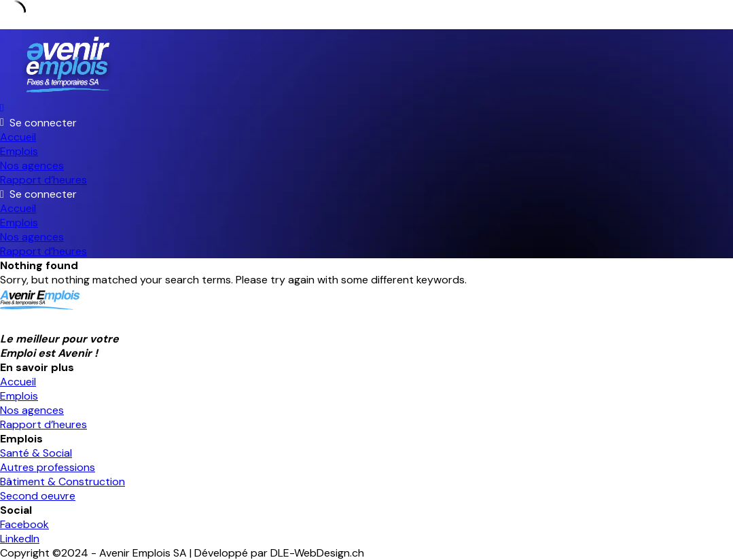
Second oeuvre (38, 496)
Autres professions (48, 467)
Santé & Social (36, 453)
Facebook (24, 524)
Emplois (19, 151)
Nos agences (32, 165)
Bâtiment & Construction (62, 482)
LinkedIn (20, 539)
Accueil (18, 137)
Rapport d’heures (43, 180)
